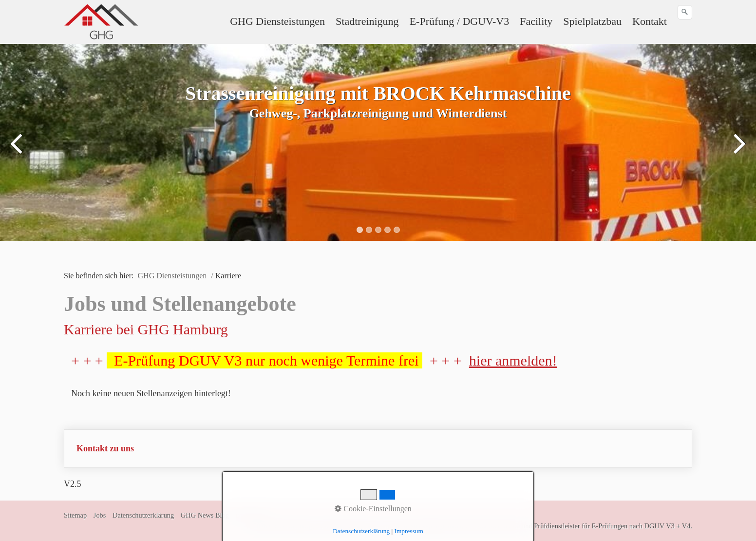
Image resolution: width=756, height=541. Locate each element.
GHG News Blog (205, 515)
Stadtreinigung (367, 21)
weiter (739, 150)
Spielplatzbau (592, 21)
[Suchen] (685, 12)
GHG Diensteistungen (277, 21)
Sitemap (75, 515)
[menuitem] (278, 21)
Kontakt (650, 21)
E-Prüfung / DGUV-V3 (460, 21)
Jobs (100, 515)
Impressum (251, 515)
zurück (17, 150)
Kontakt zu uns (105, 448)
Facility (536, 21)
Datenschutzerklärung (143, 515)
